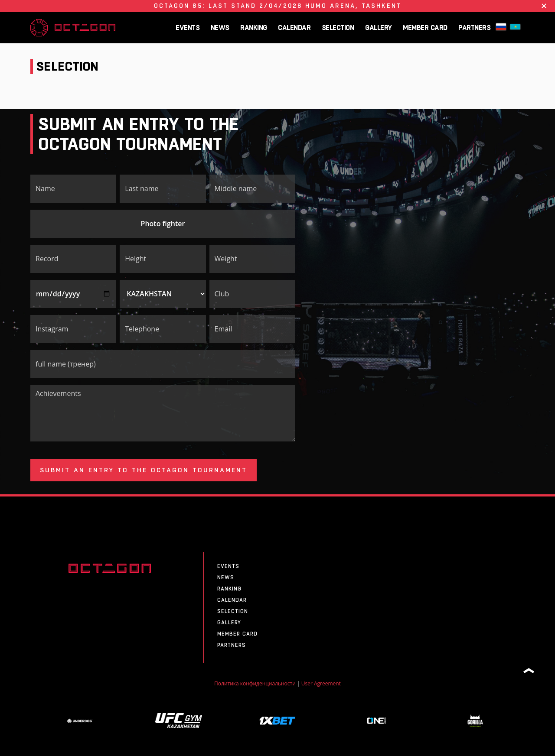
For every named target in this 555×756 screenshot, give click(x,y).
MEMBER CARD (425, 28)
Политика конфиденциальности (255, 683)
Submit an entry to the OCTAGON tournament (144, 470)
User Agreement (321, 683)
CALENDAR (294, 28)
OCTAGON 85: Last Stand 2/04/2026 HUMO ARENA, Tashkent (278, 6)
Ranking (254, 28)
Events (188, 28)
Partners (474, 28)
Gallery (379, 28)
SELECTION (338, 28)
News (220, 28)
